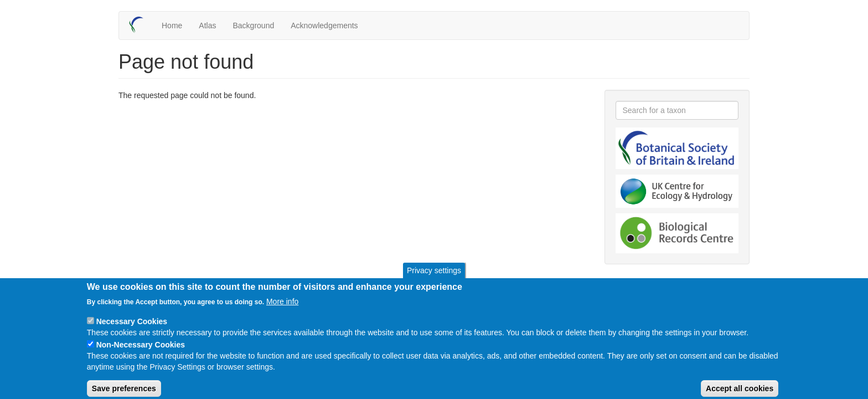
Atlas (207, 25)
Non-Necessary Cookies (141, 351)
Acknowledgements (324, 25)
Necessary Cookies (132, 328)
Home (172, 25)
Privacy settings (434, 277)
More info (282, 308)
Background (253, 25)
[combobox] (677, 110)
